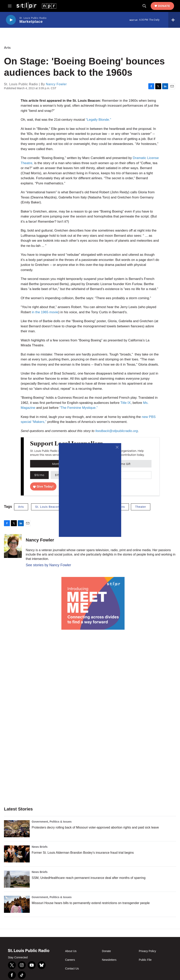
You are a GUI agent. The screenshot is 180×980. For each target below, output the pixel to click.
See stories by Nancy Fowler (48, 565)
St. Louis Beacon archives (54, 507)
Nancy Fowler (56, 84)
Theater (140, 507)
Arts (7, 48)
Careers (70, 960)
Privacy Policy (147, 951)
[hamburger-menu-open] (10, 6)
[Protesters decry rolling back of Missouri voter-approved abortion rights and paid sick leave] (17, 829)
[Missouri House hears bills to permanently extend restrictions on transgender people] (17, 904)
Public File (145, 960)
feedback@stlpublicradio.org (117, 431)
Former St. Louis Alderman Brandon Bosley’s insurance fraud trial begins (83, 853)
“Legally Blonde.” (98, 120)
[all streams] (174, 20)
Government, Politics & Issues (52, 822)
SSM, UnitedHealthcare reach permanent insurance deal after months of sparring (89, 878)
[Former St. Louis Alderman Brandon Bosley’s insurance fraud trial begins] (17, 854)
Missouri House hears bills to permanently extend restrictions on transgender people (91, 903)
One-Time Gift (121, 464)
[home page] (36, 6)
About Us (71, 951)
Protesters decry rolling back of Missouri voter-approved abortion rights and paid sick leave (95, 827)
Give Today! (43, 486)
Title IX (126, 403)
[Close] (117, 447)
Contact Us (72, 969)
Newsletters (109, 960)
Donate (164, 6)
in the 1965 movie (45, 312)
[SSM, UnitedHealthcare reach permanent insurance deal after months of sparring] (17, 879)
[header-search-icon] (144, 6)
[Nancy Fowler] (13, 546)
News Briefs (40, 847)
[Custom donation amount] (134, 475)
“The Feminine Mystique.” (79, 408)
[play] (11, 20)
